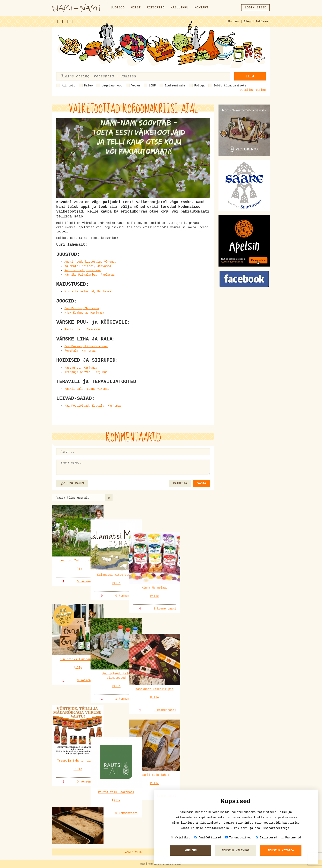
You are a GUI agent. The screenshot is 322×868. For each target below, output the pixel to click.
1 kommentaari (144, 671)
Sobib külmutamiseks (230, 86)
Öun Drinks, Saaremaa (82, 308)
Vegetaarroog (112, 86)
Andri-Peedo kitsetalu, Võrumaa (90, 262)
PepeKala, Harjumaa (80, 351)
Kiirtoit (68, 86)
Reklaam (262, 22)
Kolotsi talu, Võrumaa (83, 270)
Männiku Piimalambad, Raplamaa (90, 275)
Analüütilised (208, 838)
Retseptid (155, 8)
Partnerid (291, 838)
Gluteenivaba (175, 86)
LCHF (152, 86)
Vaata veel (133, 852)
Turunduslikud (238, 838)
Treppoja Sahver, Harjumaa (87, 372)
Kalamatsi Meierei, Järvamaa (88, 266)
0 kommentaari (88, 582)
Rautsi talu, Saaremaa (83, 330)
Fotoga (199, 86)
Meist (136, 8)
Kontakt (201, 8)
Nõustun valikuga (236, 851)
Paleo (89, 86)
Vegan (136, 86)
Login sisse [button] (255, 8)
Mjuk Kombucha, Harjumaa (84, 313)
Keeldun (191, 851)
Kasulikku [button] (179, 8)
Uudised (118, 8)
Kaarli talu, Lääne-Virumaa (87, 389)
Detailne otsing (253, 90)
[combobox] (82, 498)
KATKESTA (180, 483)
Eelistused (266, 838)
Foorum (233, 22)
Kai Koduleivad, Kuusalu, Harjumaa (93, 406)
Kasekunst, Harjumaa (81, 368)
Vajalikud (181, 838)
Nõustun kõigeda (281, 851)
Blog (247, 22)
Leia (250, 76)
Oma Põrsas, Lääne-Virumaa (86, 346)
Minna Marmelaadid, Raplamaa (88, 292)
